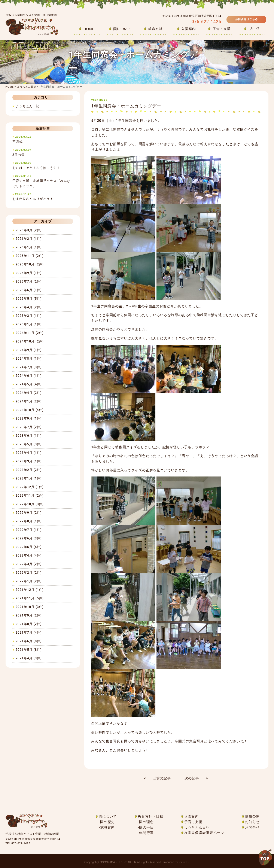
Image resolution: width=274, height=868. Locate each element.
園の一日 (146, 827)
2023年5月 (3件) (29, 444)
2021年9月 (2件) (29, 615)
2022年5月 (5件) (29, 547)
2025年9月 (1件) (29, 273)
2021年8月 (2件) (29, 624)
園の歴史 (107, 822)
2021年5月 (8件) (29, 650)
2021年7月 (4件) (29, 633)
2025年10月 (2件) (30, 264)
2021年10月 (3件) (30, 607)
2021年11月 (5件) (30, 598)
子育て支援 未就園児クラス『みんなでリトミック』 (43, 181)
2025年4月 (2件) (29, 307)
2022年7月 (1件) (29, 530)
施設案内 (107, 827)
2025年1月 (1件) (29, 324)
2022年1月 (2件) (29, 581)
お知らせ (252, 822)
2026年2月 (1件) (29, 239)
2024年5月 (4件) (29, 384)
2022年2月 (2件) (29, 573)
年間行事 (146, 833)
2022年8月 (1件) (29, 521)
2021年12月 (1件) (30, 590)
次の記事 (192, 778)
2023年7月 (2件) (29, 427)
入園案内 (192, 817)
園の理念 (146, 822)
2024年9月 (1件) (29, 350)
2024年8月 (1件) (29, 359)
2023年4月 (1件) (29, 453)
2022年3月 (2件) (29, 564)
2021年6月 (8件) (29, 641)
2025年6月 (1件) (29, 290)
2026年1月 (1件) (29, 247)
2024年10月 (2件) (30, 341)
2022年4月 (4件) (29, 555)
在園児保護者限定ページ (204, 833)
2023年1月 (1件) (29, 478)
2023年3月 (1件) (29, 461)
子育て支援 (193, 822)
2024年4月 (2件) (29, 393)
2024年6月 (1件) (29, 376)
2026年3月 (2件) (29, 230)
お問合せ (252, 827)
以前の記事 (162, 778)
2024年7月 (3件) (29, 367)
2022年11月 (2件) (30, 496)
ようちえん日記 (27, 87)
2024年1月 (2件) (29, 401)
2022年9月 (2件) (29, 513)
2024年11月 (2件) (30, 333)
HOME (10, 87)
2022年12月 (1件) (30, 487)
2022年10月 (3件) (30, 504)
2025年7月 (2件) (29, 281)
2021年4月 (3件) (29, 658)
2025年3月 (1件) (29, 316)
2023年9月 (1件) (29, 418)
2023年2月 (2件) (29, 470)
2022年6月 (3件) (29, 538)
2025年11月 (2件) (30, 256)
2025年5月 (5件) (29, 299)
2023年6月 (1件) (29, 436)
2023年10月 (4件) (30, 410)
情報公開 (252, 817)
